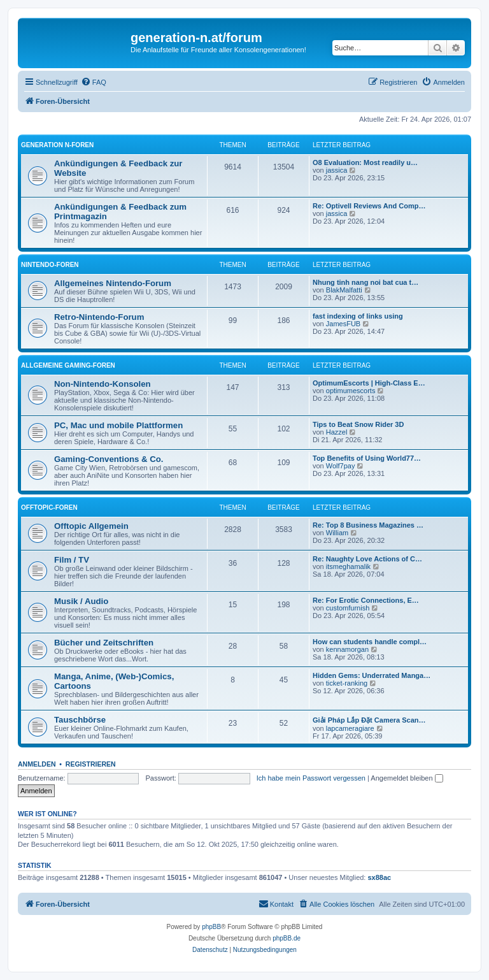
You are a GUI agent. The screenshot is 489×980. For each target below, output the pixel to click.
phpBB (211, 927)
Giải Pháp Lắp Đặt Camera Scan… (369, 720)
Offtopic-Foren (49, 508)
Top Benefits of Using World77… (367, 458)
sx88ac (380, 877)
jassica (337, 170)
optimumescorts (351, 391)
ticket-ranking (347, 683)
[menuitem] (94, 82)
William (337, 533)
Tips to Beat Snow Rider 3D (358, 424)
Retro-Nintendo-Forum (99, 317)
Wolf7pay (341, 466)
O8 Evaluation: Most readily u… (365, 162)
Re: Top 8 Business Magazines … (368, 525)
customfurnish (348, 608)
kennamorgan (347, 649)
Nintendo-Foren (50, 265)
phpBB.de (287, 938)
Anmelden (37, 764)
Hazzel (337, 432)
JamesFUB (343, 324)
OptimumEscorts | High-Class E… (369, 383)
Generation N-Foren (57, 145)
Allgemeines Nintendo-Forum (113, 283)
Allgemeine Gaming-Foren (68, 365)
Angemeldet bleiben (407, 778)
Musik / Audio (81, 601)
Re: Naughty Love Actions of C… (367, 559)
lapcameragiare (350, 728)
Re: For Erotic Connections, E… (366, 600)
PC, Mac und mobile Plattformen (118, 425)
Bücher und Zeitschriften (104, 643)
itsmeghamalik (348, 566)
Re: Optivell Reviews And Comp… (369, 206)
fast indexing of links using (358, 316)
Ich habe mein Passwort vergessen (311, 778)
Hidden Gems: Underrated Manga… (372, 675)
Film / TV (72, 560)
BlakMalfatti (344, 290)
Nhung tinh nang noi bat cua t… (365, 282)
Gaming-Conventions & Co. (109, 459)
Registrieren (91, 764)
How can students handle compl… (370, 642)
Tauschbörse (80, 720)
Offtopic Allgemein (91, 526)
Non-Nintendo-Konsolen (103, 384)
